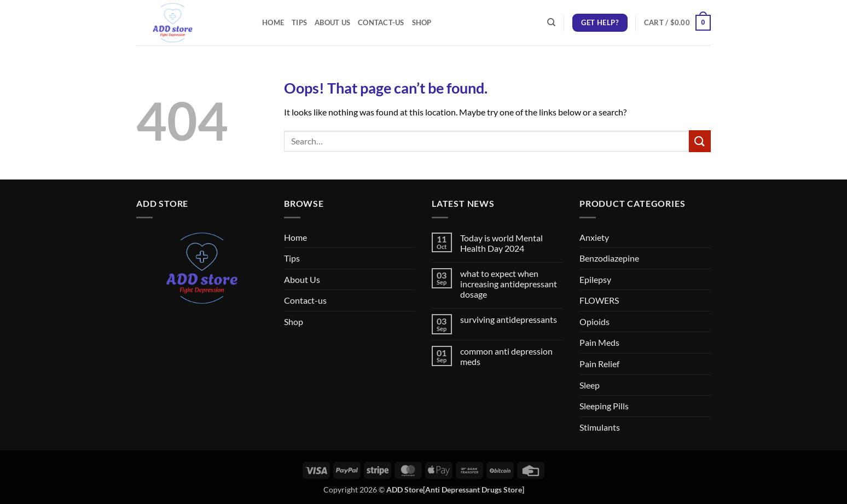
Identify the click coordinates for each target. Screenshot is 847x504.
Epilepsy (595, 279)
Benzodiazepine (609, 258)
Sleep (590, 385)
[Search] (551, 22)
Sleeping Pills (604, 406)
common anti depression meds (506, 356)
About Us (332, 22)
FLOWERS (599, 300)
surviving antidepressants (509, 319)
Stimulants (600, 427)
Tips (299, 22)
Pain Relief (599, 364)
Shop (422, 22)
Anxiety (594, 237)
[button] (677, 23)
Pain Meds (599, 342)
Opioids (594, 321)
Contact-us (381, 22)
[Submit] (700, 141)
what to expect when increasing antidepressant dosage (509, 284)
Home (273, 22)
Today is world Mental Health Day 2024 (501, 243)
